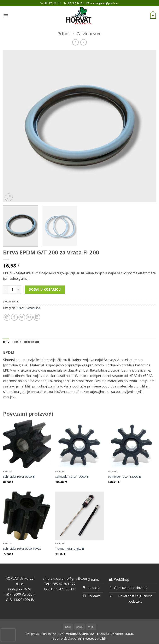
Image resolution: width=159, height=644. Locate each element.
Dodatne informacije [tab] (26, 342)
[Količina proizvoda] (12, 290)
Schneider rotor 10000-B (72, 477)
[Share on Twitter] (22, 317)
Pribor (64, 34)
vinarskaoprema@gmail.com (65, 578)
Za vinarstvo (89, 34)
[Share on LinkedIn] (37, 317)
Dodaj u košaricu (45, 289)
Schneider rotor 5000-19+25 (22, 549)
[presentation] (8, 635)
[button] (6, 16)
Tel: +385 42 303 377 (60, 584)
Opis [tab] (6, 342)
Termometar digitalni (70, 549)
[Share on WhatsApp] (7, 317)
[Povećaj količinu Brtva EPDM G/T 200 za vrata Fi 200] (19, 290)
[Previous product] (84, 42)
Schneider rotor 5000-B (19, 477)
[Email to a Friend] (29, 317)
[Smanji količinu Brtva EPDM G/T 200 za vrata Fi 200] (6, 290)
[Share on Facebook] (14, 317)
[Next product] (75, 42)
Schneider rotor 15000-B (124, 477)
